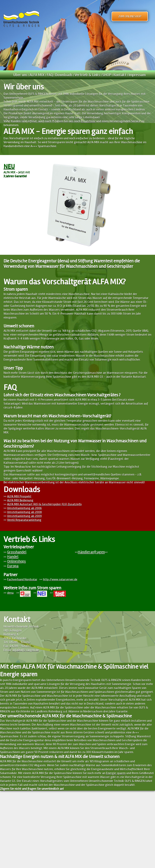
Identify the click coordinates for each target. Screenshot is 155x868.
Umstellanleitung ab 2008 (24, 512)
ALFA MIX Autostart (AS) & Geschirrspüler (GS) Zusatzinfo (44, 504)
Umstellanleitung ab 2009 (24, 516)
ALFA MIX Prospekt (19, 496)
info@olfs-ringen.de (26, 650)
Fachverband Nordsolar (22, 579)
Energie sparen (116, 773)
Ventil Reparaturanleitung (24, 520)
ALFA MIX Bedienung (20, 500)
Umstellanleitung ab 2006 (24, 508)
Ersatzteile (88, 121)
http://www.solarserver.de (60, 579)
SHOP (107, 75)
